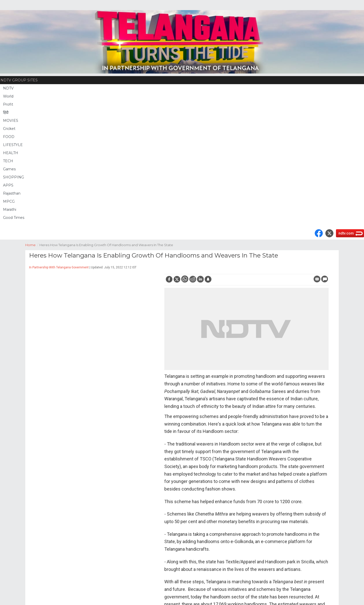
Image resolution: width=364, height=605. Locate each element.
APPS (8, 185)
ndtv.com (346, 233)
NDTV (8, 88)
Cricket (9, 129)
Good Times (14, 218)
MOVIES (11, 121)
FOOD (9, 137)
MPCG (9, 201)
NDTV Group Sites (19, 80)
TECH (8, 161)
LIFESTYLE (13, 145)
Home (32, 245)
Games (9, 169)
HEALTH (11, 153)
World (8, 96)
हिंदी (6, 112)
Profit (8, 104)
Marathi (10, 210)
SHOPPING (14, 177)
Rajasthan (12, 193)
